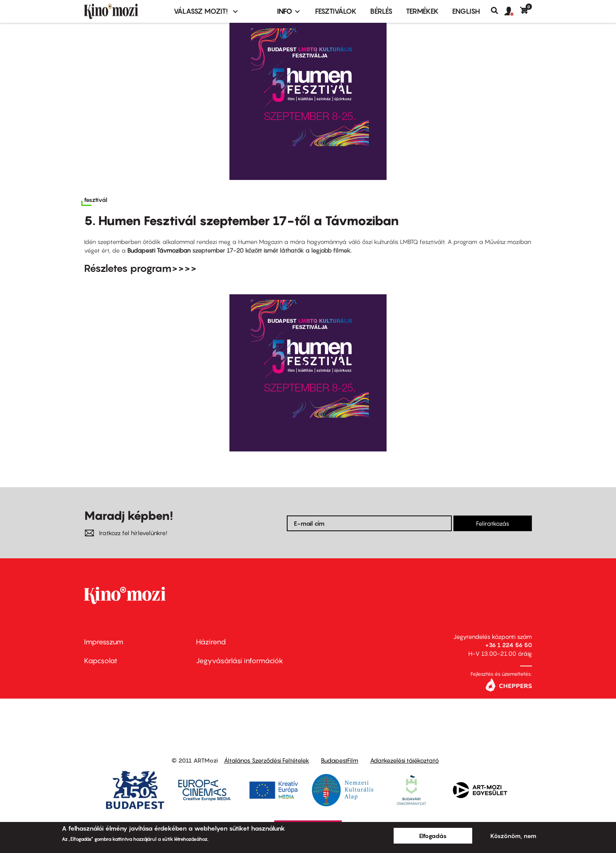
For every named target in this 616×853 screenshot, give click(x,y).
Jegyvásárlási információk (240, 661)
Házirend (211, 642)
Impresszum (104, 642)
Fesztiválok (336, 11)
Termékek (422, 11)
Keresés (498, 11)
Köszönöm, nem (513, 836)
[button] (512, 11)
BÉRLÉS (381, 11)
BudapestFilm (340, 760)
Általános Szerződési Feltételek (267, 760)
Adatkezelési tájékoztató (404, 760)
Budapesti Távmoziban (159, 250)
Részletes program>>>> (140, 268)
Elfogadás (433, 836)
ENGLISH (466, 11)
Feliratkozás (493, 523)
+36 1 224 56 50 (509, 645)
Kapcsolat (101, 661)
